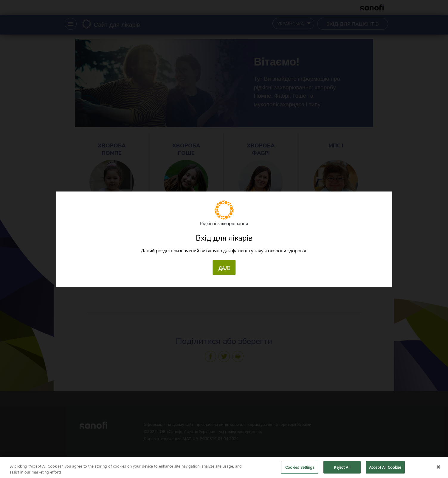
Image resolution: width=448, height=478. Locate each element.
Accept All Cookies (385, 470)
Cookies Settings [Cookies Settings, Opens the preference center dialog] (300, 470)
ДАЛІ (224, 268)
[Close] (438, 470)
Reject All (342, 470)
